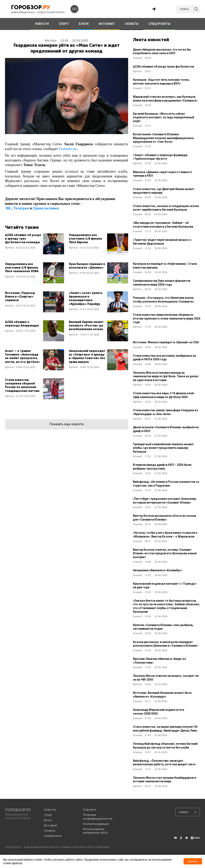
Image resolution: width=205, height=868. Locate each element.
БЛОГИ (84, 24)
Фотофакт (51, 825)
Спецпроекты (53, 836)
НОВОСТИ (42, 24)
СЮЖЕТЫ (132, 24)
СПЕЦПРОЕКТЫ (159, 24)
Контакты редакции (96, 824)
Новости (50, 810)
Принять (193, 861)
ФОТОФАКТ (107, 24)
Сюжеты (50, 831)
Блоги (48, 820)
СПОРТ (64, 24)
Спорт (48, 815)
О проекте (90, 810)
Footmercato (68, 149)
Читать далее (35, 244)
